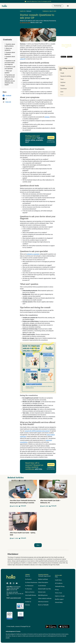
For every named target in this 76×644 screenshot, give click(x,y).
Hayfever (63, 83)
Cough (62, 74)
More (38, 546)
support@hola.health (15, 598)
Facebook (7, 96)
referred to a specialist (33, 255)
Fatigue (63, 86)
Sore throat (64, 89)
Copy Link (7, 102)
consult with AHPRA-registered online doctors (37, 431)
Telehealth (29, 12)
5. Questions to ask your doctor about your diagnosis (10, 63)
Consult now (51, 138)
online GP (23, 59)
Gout (62, 95)
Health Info (23, 12)
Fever (62, 80)
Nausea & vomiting (66, 77)
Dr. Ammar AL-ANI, (25, 23)
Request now (51, 465)
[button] (68, 6)
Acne (62, 92)
